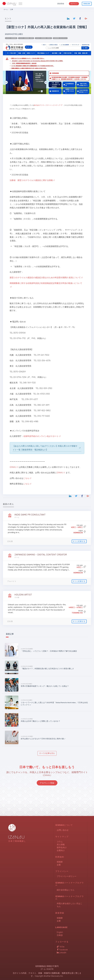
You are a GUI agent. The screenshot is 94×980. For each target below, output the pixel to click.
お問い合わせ (63, 830)
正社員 (10, 541)
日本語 (60, 935)
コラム (60, 842)
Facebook (62, 950)
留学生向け (62, 847)
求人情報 (61, 845)
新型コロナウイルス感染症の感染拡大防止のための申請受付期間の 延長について (45, 278)
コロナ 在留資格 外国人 (43, 38)
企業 (59, 865)
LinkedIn (62, 953)
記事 (12, 9)
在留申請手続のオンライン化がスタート (41, 436)
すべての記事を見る (47, 753)
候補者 (60, 862)
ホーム (6, 9)
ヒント (8, 18)
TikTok (61, 947)
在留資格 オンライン (60, 38)
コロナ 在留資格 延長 (26, 38)
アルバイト (12, 581)
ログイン (74, 4)
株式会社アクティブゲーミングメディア (47, 105)
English (87, 4)
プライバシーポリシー (67, 876)
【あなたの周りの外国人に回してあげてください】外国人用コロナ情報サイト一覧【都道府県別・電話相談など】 (45, 448)
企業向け (61, 850)
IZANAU (13, 467)
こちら (26, 478)
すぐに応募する (79, 541)
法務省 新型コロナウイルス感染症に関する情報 (31, 180)
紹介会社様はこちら (66, 890)
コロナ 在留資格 (11, 38)
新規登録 (61, 4)
